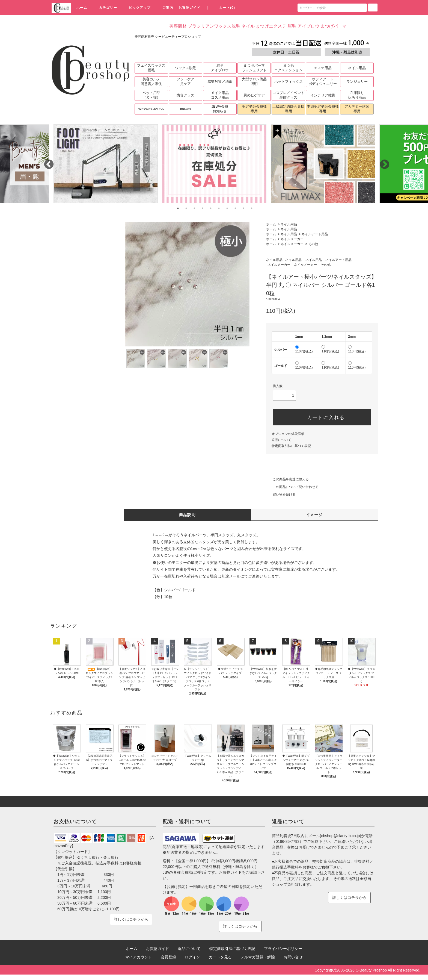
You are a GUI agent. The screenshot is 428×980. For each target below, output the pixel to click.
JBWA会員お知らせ (220, 109)
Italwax (186, 109)
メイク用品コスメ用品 (220, 95)
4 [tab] (203, 208)
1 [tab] (178, 208)
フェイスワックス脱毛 (151, 68)
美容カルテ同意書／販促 (151, 81)
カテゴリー (105, 8)
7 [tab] (227, 208)
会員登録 (168, 957)
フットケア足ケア (185, 81)
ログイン (192, 957)
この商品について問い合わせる (292, 487)
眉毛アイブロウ (220, 68)
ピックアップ (136, 8)
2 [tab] (186, 208)
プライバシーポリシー (283, 949)
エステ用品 (323, 68)
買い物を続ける (281, 495)
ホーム (82, 8)
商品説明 (188, 515)
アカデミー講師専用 (357, 109)
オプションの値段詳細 (288, 434)
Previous (46, 162)
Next (382, 162)
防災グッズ (185, 95)
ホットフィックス (289, 82)
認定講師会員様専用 (254, 109)
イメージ (314, 515)
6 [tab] (219, 208)
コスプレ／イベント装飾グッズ (288, 95)
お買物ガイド (189, 8)
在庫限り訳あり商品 (357, 95)
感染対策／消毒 (220, 82)
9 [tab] (243, 208)
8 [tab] (235, 208)
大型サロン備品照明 (254, 81)
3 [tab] (194, 208)
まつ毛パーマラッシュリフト (254, 68)
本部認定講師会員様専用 (323, 109)
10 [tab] (252, 208)
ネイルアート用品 (315, 234)
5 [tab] (211, 208)
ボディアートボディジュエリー (323, 81)
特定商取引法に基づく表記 (291, 446)
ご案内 (165, 8)
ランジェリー (357, 82)
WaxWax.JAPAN (151, 109)
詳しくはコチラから (131, 919)
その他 (313, 244)
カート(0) (224, 8)
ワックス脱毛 (186, 68)
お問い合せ (293, 957)
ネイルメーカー (292, 239)
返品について (281, 440)
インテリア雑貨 (323, 95)
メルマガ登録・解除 (258, 957)
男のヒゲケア (254, 95)
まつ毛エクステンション (289, 68)
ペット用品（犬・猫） (151, 95)
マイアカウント (139, 957)
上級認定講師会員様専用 (288, 109)
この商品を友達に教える (287, 479)
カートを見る (220, 957)
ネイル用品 (357, 68)
